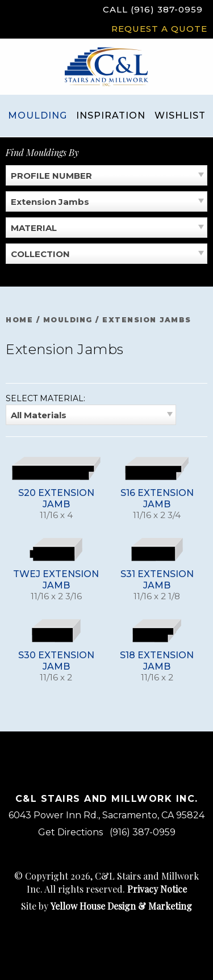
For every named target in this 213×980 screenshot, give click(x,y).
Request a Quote (159, 29)
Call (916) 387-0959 (153, 9)
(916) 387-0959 (143, 832)
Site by (106, 906)
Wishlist (180, 115)
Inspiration (111, 115)
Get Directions (70, 832)
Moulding (37, 115)
